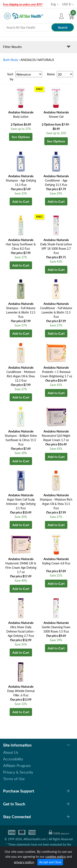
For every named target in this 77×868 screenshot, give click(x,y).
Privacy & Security (18, 772)
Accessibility (13, 759)
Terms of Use (14, 779)
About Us (11, 752)
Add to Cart (21, 201)
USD (66, 4)
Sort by (10, 76)
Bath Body (11, 60)
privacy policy (24, 862)
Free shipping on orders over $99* (23, 4)
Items (51, 74)
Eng (53, 4)
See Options (21, 137)
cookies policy (56, 856)
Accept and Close (50, 862)
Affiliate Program (17, 765)
